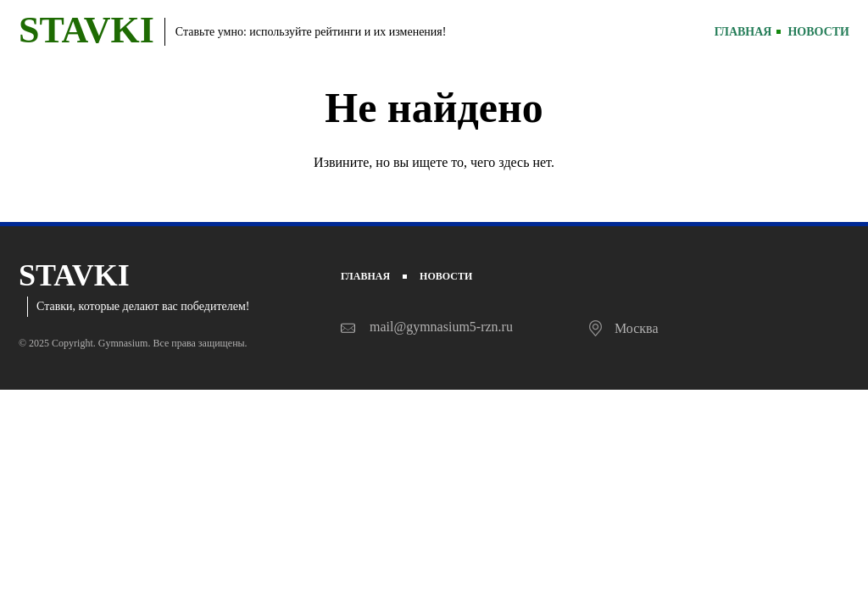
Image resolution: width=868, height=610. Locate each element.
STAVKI (86, 30)
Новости (818, 32)
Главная (743, 32)
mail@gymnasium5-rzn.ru (441, 327)
